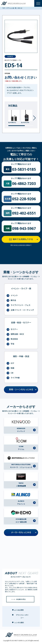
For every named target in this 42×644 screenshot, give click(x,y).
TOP (4, 8)
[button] (34, 118)
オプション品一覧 (12, 8)
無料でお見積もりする (24, 239)
